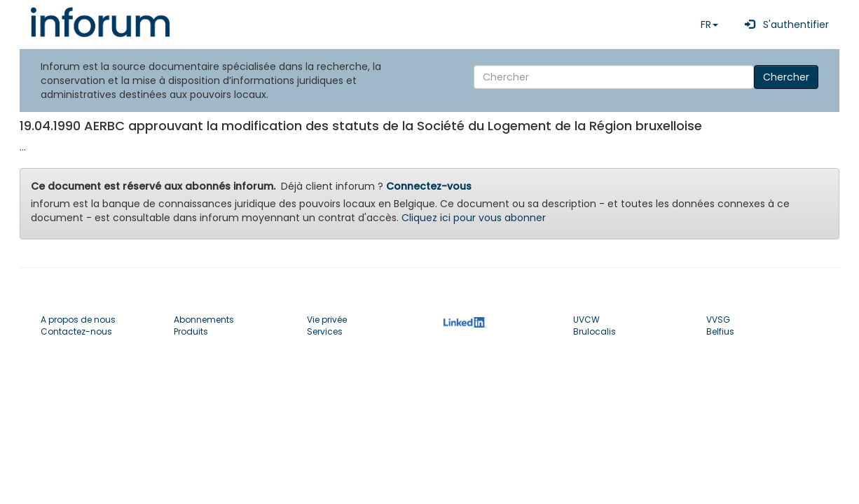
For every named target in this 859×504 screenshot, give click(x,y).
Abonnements (204, 320)
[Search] (614, 77)
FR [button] (709, 24)
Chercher (786, 77)
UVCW (586, 320)
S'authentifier (784, 24)
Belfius (720, 331)
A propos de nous (78, 320)
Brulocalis (595, 331)
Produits (191, 331)
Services (325, 331)
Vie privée (327, 320)
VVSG (718, 320)
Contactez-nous (76, 331)
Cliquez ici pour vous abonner (474, 218)
